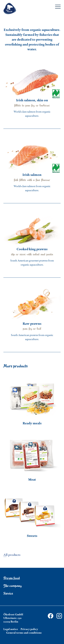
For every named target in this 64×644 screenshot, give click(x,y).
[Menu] (58, 7)
